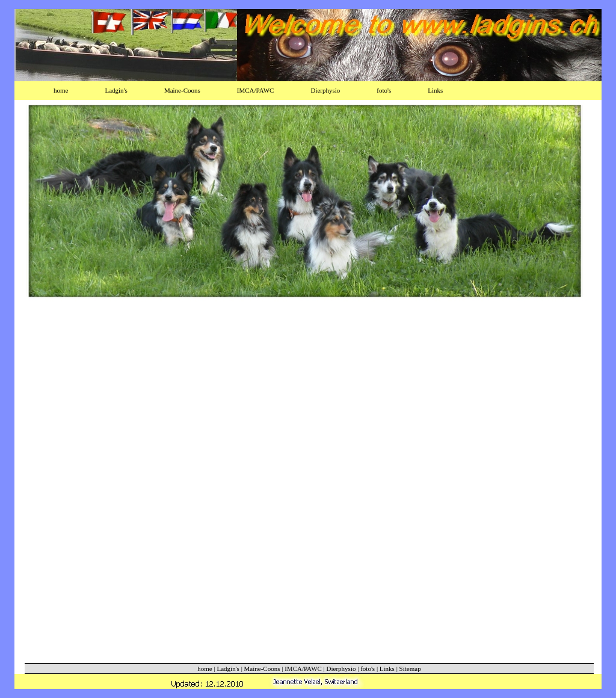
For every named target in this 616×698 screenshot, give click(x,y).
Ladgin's (116, 90)
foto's (384, 90)
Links (435, 90)
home (61, 90)
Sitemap (410, 669)
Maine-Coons (182, 90)
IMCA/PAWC (256, 90)
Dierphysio (325, 90)
